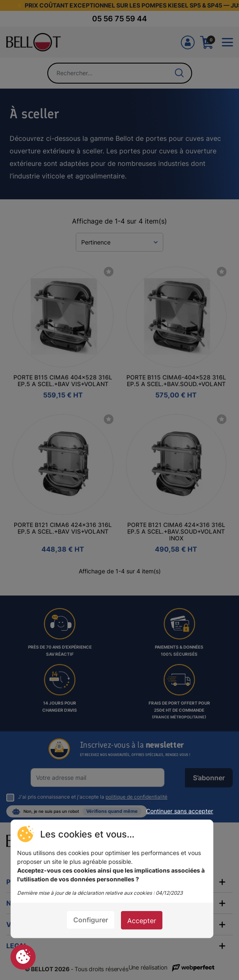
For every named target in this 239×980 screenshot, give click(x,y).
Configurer (91, 920)
